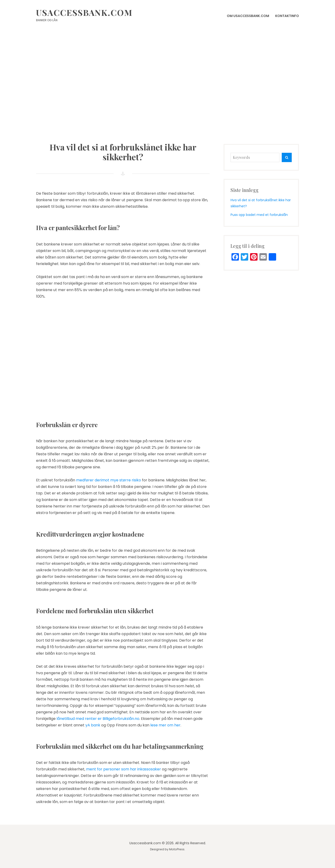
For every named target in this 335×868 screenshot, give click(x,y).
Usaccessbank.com (84, 12)
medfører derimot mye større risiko (109, 480)
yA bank (93, 725)
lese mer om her (165, 725)
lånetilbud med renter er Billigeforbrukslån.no (98, 719)
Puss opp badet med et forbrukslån (259, 215)
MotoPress (177, 849)
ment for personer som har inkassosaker (124, 769)
